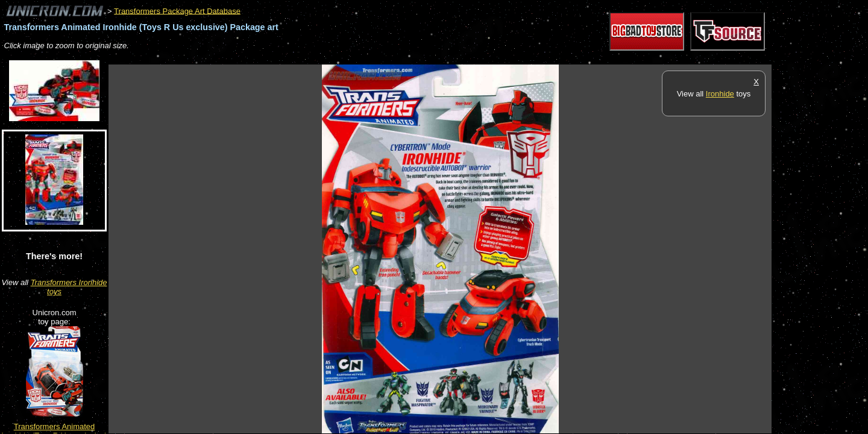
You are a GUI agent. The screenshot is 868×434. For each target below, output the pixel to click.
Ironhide (720, 94)
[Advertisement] (328, 58)
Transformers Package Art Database (177, 11)
